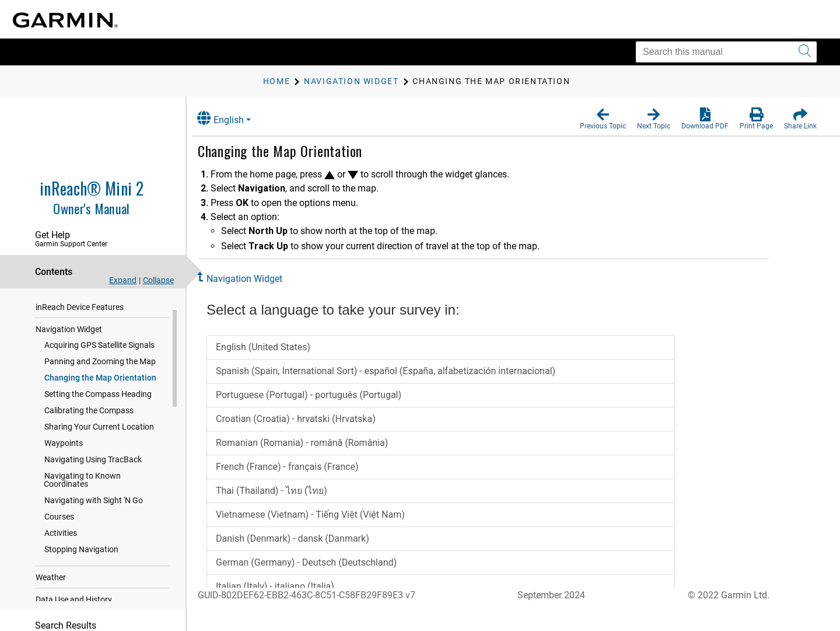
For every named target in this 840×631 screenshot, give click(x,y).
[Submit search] (805, 52)
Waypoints (64, 448)
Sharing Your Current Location (99, 432)
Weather (51, 583)
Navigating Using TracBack (93, 465)
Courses (59, 522)
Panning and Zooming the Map (100, 367)
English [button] (230, 118)
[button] (603, 119)
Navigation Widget (69, 334)
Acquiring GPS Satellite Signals (99, 350)
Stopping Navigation (81, 555)
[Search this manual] (726, 52)
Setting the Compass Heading (98, 399)
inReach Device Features (80, 312)
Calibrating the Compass (89, 416)
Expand (123, 280)
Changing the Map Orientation (100, 383)
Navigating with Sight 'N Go (94, 506)
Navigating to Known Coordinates (82, 485)
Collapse (158, 280)
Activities (61, 538)
